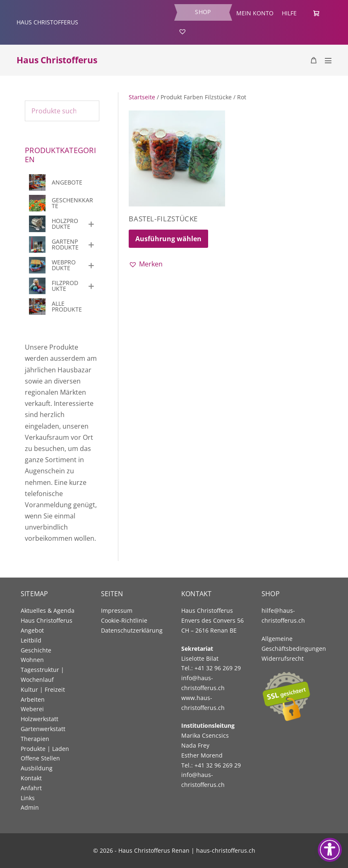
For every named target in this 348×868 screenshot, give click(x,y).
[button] (146, 264)
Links (28, 798)
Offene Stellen (40, 758)
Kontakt (31, 778)
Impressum (117, 610)
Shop (203, 12)
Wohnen (32, 660)
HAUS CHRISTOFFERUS (47, 22)
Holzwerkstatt (40, 719)
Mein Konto (255, 13)
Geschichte (36, 650)
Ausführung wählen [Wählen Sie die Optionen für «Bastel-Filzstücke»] (168, 239)
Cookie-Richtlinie (124, 620)
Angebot (32, 630)
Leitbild (31, 640)
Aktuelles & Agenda (48, 610)
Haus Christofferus (57, 60)
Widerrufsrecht (283, 658)
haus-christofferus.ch (226, 850)
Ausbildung (37, 768)
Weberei (32, 709)
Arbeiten (33, 699)
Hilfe (289, 13)
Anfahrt (31, 788)
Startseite (142, 97)
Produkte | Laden (45, 749)
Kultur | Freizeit (43, 689)
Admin (30, 807)
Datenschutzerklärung (132, 630)
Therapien (35, 739)
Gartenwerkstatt (43, 729)
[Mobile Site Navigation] (328, 60)
